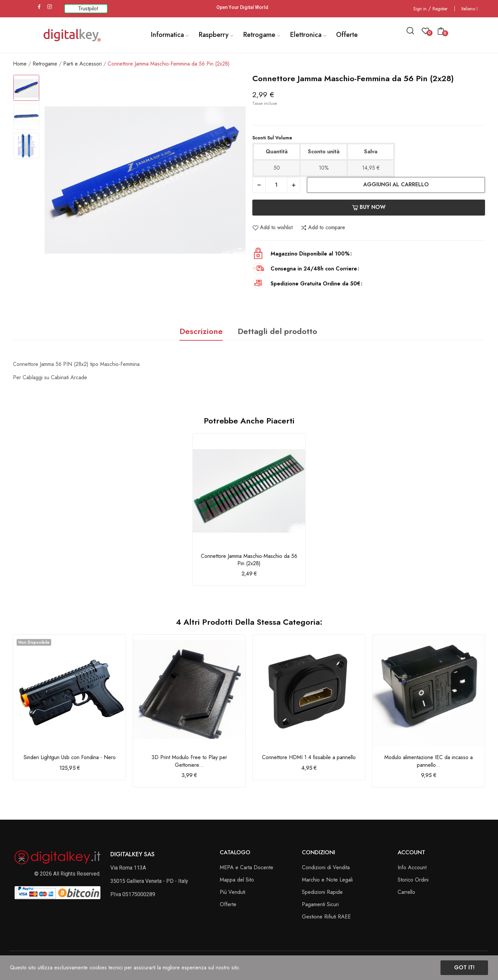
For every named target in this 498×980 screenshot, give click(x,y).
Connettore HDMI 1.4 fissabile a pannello (309, 757)
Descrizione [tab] (201, 331)
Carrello (406, 892)
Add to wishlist (272, 228)
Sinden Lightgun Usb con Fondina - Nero (70, 757)
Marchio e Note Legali (327, 880)
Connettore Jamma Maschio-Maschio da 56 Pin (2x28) (249, 560)
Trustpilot (88, 8)
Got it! (464, 968)
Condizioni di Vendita (326, 867)
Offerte (228, 904)
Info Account (412, 867)
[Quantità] (276, 185)
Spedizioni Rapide (322, 892)
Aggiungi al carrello (396, 184)
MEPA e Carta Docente (247, 867)
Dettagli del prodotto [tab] (277, 331)
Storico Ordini (413, 880)
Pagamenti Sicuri (320, 904)
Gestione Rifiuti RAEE (326, 917)
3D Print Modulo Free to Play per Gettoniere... (189, 761)
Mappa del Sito (237, 880)
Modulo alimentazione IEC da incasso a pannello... (429, 761)
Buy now (369, 207)
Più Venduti (233, 892)
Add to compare (323, 228)
